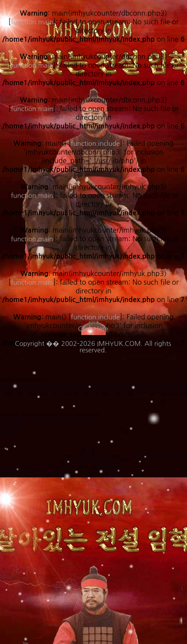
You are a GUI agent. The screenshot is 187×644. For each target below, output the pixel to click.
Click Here (93, 329)
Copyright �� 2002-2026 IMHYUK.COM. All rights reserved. (93, 347)
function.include (95, 317)
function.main (32, 195)
